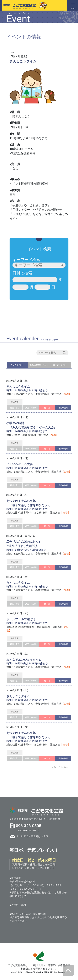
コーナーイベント (61, 365)
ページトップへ (68, 970)
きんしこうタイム (18, 387)
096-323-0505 (28, 826)
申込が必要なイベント (39, 365)
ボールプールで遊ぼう (21, 619)
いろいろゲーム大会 (20, 464)
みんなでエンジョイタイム (24, 660)
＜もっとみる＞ (60, 767)
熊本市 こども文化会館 (37, 812)
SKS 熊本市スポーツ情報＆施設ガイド (39, 956)
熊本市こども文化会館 (24, 5)
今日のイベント (17, 365)
